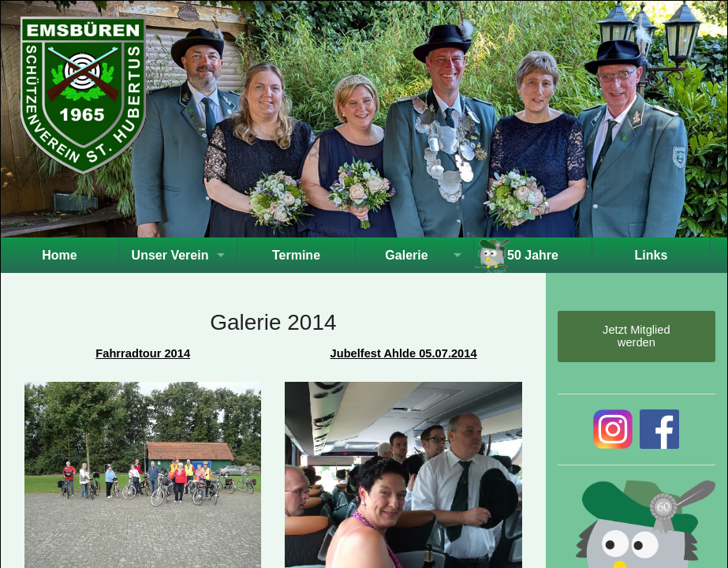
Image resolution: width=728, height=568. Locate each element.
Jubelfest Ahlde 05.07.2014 (404, 353)
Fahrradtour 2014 (143, 353)
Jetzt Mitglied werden (637, 336)
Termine (296, 255)
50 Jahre (533, 255)
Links (651, 255)
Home (59, 255)
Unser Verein (170, 255)
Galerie (406, 255)
